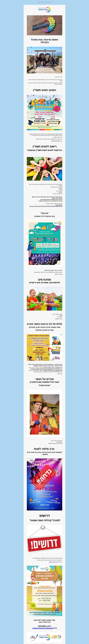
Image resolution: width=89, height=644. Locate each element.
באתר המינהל (52, 562)
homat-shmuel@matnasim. (43, 628)
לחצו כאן (39, 2)
